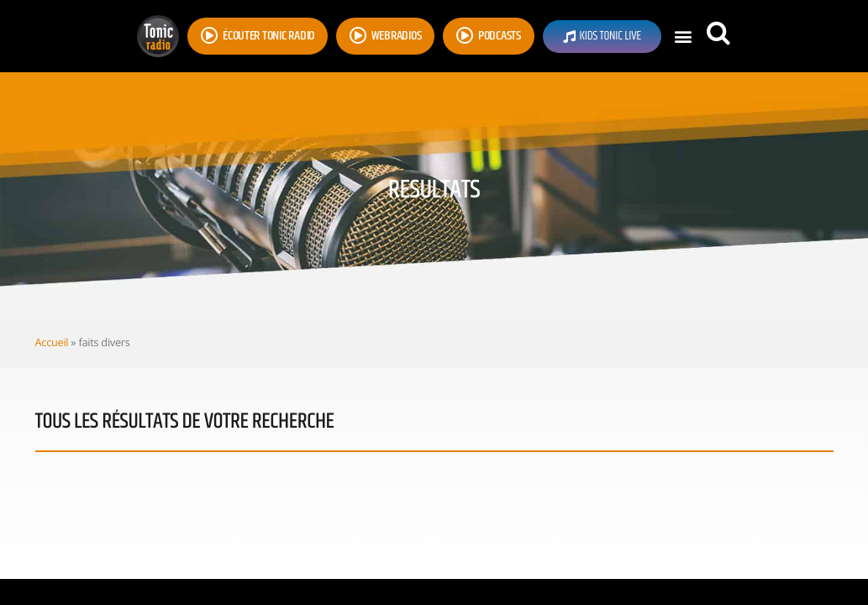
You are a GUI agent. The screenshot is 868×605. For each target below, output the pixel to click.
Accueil (52, 342)
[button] (684, 37)
